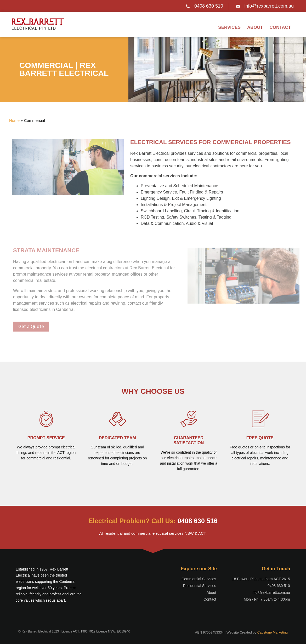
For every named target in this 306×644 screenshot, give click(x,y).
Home (14, 120)
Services (229, 26)
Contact (280, 26)
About (255, 26)
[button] (31, 327)
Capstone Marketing (273, 632)
